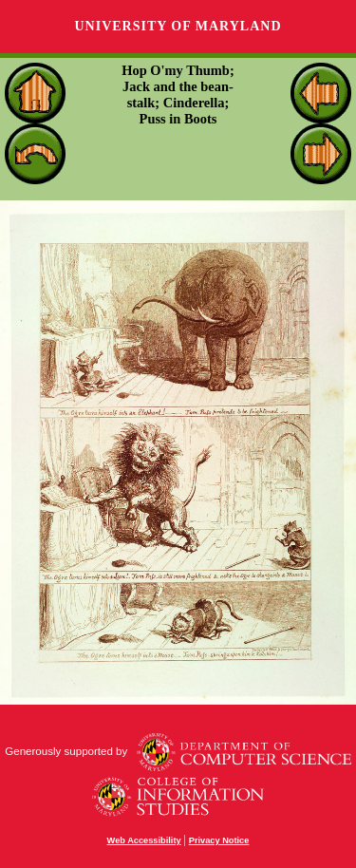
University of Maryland (178, 26)
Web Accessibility (144, 840)
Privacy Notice (219, 840)
